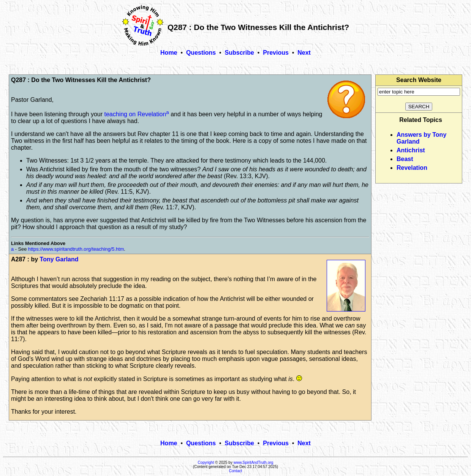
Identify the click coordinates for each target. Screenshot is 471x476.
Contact (235, 471)
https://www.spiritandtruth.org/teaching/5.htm (76, 249)
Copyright (206, 463)
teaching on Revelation (135, 114)
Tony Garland (59, 259)
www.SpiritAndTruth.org (254, 463)
